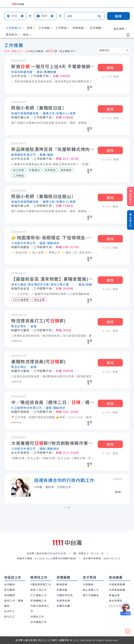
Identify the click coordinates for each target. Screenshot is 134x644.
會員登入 (131, 197)
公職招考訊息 (65, 595)
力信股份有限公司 (23, 243)
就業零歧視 (63, 601)
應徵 (110, 68)
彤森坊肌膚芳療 (22, 72)
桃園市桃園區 (20, 247)
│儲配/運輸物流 (48, 243)
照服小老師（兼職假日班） (39, 108)
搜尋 (118, 16)
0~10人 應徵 (110, 206)
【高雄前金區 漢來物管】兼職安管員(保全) (53, 279)
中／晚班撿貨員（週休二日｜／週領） (53, 402)
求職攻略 (62, 590)
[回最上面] (128, 631)
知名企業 (39, 300)
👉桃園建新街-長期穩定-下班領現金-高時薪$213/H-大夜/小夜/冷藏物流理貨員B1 (53, 238)
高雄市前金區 (20, 288)
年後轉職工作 (38, 601)
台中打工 (10, 611)
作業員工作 (37, 617)
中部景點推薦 (117, 590)
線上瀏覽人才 (91, 590)
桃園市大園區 (20, 330)
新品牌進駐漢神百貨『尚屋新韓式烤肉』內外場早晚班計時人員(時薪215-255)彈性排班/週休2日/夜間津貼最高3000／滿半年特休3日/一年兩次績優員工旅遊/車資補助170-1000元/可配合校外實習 (53, 149)
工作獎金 (18, 175)
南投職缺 (10, 595)
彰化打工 (10, 617)
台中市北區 (19, 76)
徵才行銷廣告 (91, 595)
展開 (119, 492)
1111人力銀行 (118, 606)
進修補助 (66, 170)
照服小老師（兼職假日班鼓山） (44, 196)
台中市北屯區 (20, 159)
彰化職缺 (10, 590)
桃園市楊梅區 (20, 412)
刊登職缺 (88, 584)
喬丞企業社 (19, 326)
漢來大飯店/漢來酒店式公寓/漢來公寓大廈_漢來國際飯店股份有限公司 (43, 284)
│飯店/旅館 (84, 284)
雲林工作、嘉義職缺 (14, 603)
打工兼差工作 (38, 595)
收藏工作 (131, 220)
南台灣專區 (116, 601)
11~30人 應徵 (110, 77)
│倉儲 (32, 326)
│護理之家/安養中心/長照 (58, 113)
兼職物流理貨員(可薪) (38, 362)
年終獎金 (50, 170)
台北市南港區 (20, 453)
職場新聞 (62, 584)
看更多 (90, 88)
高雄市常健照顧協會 (25, 113)
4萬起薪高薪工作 (41, 584)
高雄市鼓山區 (20, 206)
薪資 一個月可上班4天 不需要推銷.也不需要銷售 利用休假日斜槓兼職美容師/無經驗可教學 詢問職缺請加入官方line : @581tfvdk (53, 66)
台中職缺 (10, 584)
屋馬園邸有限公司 (23, 155)
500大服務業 (21, 300)
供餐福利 (34, 170)
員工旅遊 (18, 170)
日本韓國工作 (38, 622)
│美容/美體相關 (45, 72)
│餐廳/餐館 (45, 155)
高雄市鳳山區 (20, 117)
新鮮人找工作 (38, 590)
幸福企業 (114, 595)
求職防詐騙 (63, 606)
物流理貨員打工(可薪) (38, 321)
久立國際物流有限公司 (26, 408)
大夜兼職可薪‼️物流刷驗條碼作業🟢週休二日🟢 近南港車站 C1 (53, 443)
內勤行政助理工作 (40, 608)
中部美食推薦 (117, 584)
